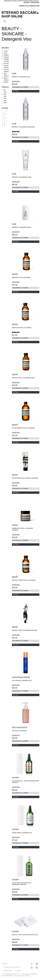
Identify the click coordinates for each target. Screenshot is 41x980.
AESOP (6, 55)
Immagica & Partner (23, 976)
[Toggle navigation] (5, 21)
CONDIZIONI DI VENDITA (12, 967)
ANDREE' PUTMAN (7, 60)
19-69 (6, 51)
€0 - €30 (5, 91)
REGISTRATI (35, 2)
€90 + (6, 103)
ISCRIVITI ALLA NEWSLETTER (29, 6)
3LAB (6, 53)
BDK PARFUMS (7, 75)
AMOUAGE (7, 57)
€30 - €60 (5, 95)
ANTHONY (7, 63)
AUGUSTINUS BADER (8, 71)
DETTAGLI (16, 91)
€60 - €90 (5, 99)
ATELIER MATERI (7, 67)
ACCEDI (18, 971)
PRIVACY (5, 964)
